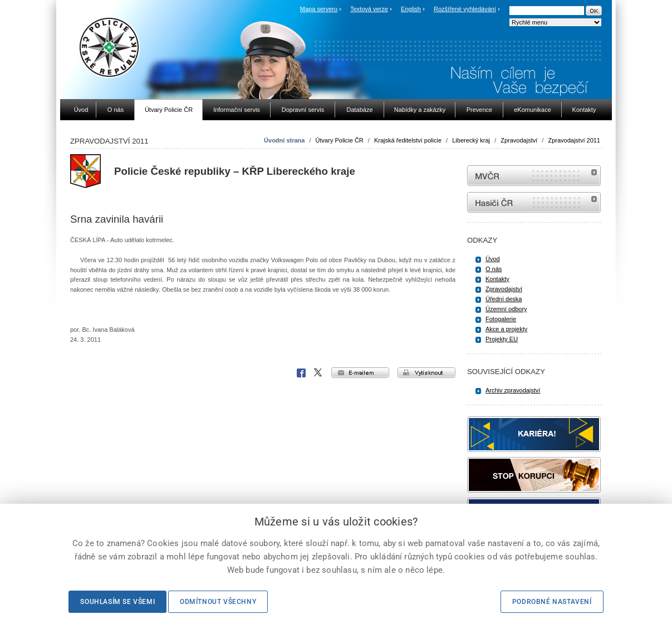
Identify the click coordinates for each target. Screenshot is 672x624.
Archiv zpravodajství (513, 390)
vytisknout (426, 373)
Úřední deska (504, 299)
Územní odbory (506, 309)
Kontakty (497, 279)
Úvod (493, 259)
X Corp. (318, 373)
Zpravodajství (519, 140)
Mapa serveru (319, 9)
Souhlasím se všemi (117, 602)
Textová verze (369, 9)
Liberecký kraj (471, 140)
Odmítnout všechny (218, 602)
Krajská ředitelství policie (408, 140)
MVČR (534, 176)
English (411, 9)
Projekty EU (502, 339)
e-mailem (360, 373)
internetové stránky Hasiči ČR (534, 202)
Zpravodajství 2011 (574, 140)
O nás (494, 269)
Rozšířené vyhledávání (465, 9)
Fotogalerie (501, 319)
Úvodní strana (284, 140)
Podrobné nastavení (552, 602)
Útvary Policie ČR (340, 140)
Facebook (301, 373)
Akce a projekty (506, 329)
